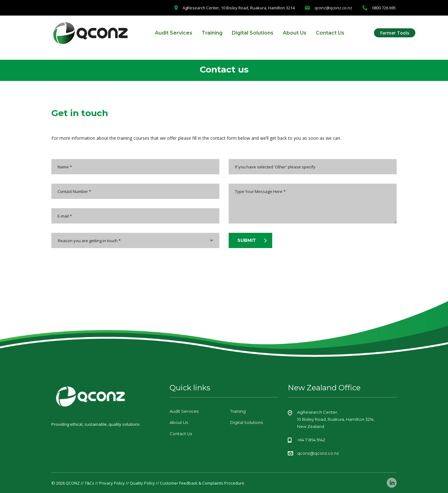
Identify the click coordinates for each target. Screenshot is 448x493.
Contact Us (330, 33)
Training (212, 33)
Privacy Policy (112, 483)
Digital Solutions (253, 33)
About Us (295, 33)
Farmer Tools (395, 33)
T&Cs (89, 483)
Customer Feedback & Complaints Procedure (202, 483)
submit (252, 240)
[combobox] (135, 240)
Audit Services (174, 33)
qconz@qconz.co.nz (318, 453)
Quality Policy (142, 483)
